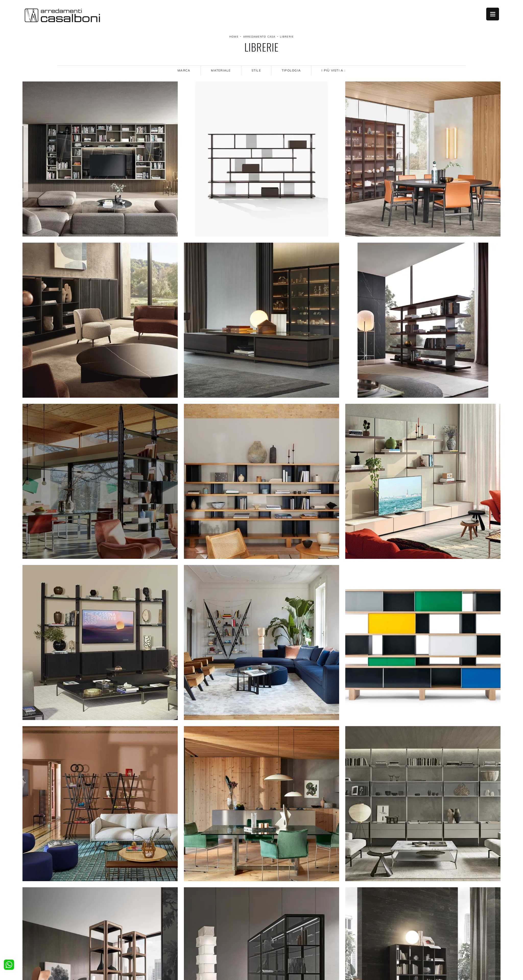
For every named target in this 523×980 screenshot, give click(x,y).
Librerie (287, 37)
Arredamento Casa (259, 37)
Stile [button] (256, 70)
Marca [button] (184, 70)
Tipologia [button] (291, 70)
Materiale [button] (221, 70)
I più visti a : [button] (334, 70)
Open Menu (493, 14)
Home (234, 37)
